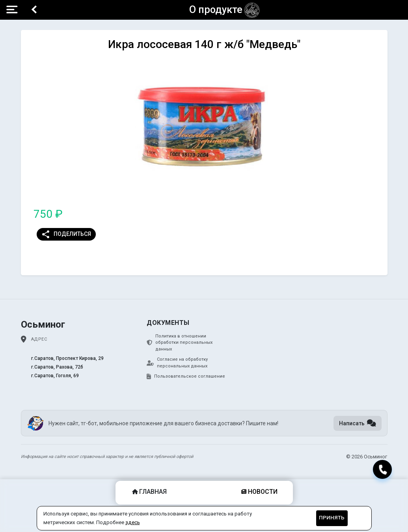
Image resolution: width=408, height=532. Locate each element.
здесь (133, 522)
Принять (332, 518)
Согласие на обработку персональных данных (177, 363)
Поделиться (66, 234)
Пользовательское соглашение (186, 376)
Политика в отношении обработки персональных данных (180, 343)
